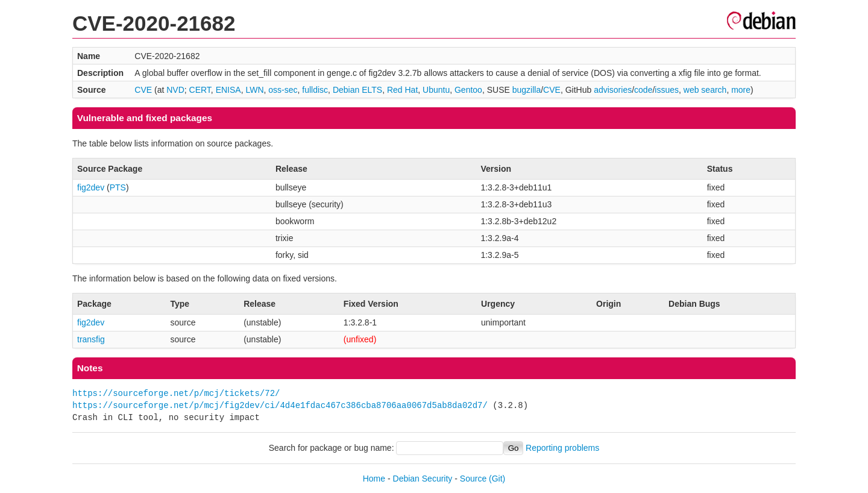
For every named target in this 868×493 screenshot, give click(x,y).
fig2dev (91, 187)
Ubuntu (436, 90)
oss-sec (283, 90)
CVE (143, 90)
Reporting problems (562, 448)
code (643, 90)
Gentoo (468, 90)
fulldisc (315, 90)
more (741, 90)
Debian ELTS (357, 90)
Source (473, 479)
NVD (175, 90)
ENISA (228, 90)
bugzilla (527, 90)
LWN (254, 90)
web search (705, 90)
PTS (118, 187)
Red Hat (402, 90)
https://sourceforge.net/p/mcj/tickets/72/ (176, 393)
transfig (91, 339)
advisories (613, 90)
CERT (200, 90)
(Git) (497, 479)
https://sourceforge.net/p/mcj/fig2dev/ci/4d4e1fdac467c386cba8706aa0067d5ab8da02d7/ (280, 405)
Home (374, 479)
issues (667, 90)
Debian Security (423, 479)
